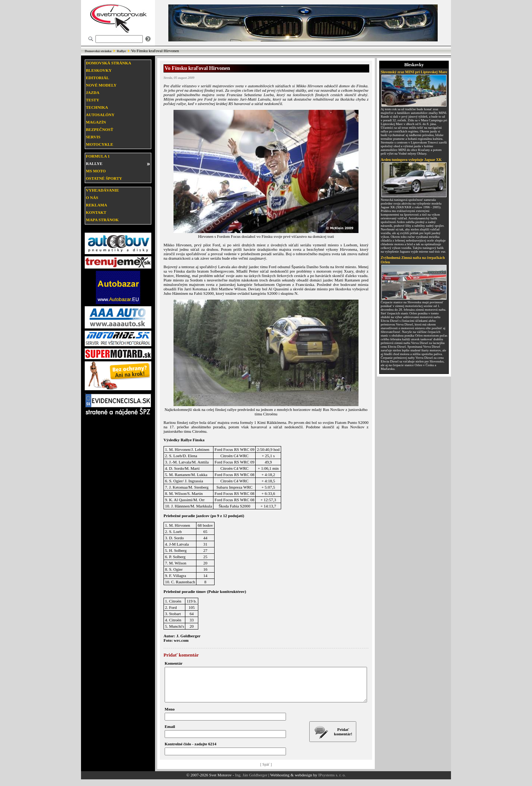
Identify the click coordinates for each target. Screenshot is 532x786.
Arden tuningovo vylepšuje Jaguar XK (411, 160)
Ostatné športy (104, 178)
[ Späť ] (266, 771)
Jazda (93, 92)
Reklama (96, 205)
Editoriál (97, 78)
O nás (92, 198)
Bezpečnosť (100, 129)
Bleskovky (99, 70)
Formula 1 (98, 156)
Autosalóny (100, 115)
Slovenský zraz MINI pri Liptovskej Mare (414, 72)
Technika (97, 107)
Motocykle (100, 144)
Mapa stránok (102, 220)
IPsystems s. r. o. (332, 782)
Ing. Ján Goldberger (251, 782)
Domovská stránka (98, 51)
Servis (93, 137)
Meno (170, 716)
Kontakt (96, 212)
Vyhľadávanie (102, 190)
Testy (92, 100)
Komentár (174, 663)
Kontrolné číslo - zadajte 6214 (191, 750)
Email (170, 733)
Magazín (96, 122)
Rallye (122, 51)
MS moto (96, 171)
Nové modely (101, 85)
